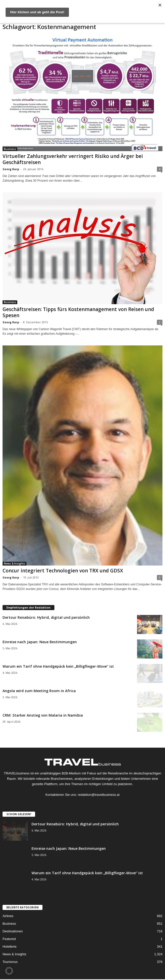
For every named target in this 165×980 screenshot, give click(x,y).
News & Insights (14, 563)
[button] (9, 971)
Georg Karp (11, 169)
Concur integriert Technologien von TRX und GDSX (63, 571)
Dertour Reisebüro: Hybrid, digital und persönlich (46, 617)
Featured (9, 939)
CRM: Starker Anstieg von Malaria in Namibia (43, 715)
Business (10, 149)
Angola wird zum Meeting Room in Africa (39, 691)
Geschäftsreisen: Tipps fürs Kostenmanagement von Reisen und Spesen (78, 312)
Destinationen (13, 931)
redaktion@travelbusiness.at (99, 795)
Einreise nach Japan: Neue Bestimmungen (40, 642)
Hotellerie (10, 947)
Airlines (8, 916)
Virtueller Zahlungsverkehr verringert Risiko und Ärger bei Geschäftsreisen (73, 159)
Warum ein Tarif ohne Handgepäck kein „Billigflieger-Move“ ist (58, 666)
